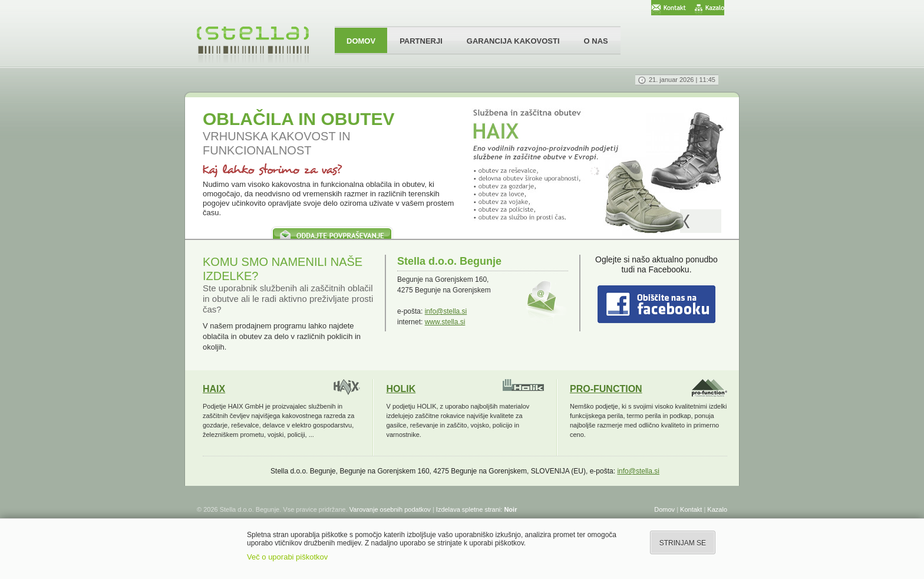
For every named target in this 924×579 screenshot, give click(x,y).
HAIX (214, 389)
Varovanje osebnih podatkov (390, 509)
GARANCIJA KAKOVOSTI (513, 41)
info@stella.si (446, 311)
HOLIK (401, 389)
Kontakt (691, 509)
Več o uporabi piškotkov (287, 557)
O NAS (596, 41)
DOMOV (361, 41)
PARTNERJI (421, 41)
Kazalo (717, 509)
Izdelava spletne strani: (477, 509)
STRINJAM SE (683, 543)
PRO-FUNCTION (606, 389)
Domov (664, 509)
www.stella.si (445, 322)
